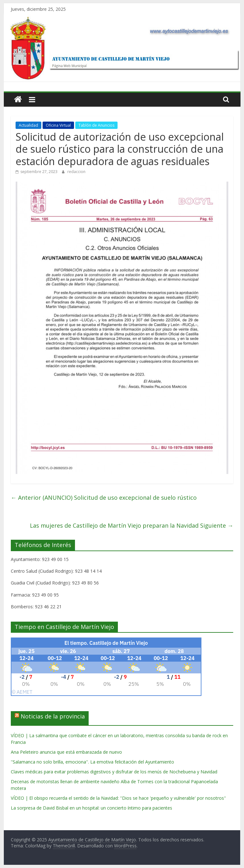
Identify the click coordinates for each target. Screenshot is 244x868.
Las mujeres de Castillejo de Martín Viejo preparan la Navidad (132, 525)
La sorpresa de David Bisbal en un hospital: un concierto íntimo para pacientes (91, 808)
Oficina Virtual (58, 125)
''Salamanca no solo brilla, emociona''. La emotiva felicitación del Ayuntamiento (92, 762)
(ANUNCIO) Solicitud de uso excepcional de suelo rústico (104, 497)
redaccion (76, 172)
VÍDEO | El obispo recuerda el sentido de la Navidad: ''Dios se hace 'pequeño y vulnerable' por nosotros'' (118, 798)
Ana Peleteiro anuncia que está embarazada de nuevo (66, 752)
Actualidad (28, 125)
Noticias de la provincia (53, 716)
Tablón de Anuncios (96, 125)
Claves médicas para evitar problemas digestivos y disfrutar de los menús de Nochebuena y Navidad (114, 772)
